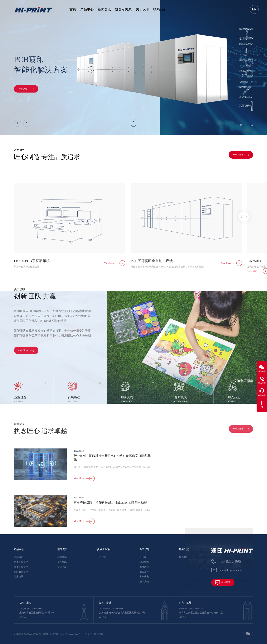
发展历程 (144, 567)
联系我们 (160, 9)
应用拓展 (19, 577)
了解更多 (26, 91)
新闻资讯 (104, 9)
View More (241, 156)
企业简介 (144, 557)
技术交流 (62, 562)
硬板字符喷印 (21, 567)
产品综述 (19, 557)
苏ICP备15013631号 (70, 634)
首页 (73, 9)
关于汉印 (142, 9)
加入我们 (144, 582)
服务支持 (144, 572)
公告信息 (102, 557)
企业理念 (144, 562)
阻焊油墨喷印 (21, 572)
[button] (18, 123)
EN (254, 9)
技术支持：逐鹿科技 (93, 634)
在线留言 (223, 583)
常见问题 (62, 567)
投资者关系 (123, 9)
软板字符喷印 (21, 562)
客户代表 (144, 577)
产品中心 (87, 9)
